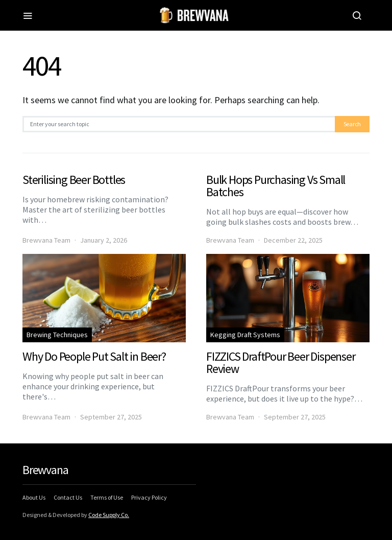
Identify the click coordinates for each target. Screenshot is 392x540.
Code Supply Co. (109, 515)
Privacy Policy (149, 497)
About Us (34, 497)
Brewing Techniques (57, 335)
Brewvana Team (46, 240)
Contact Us (68, 497)
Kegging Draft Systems (245, 335)
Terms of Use (107, 497)
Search (352, 124)
